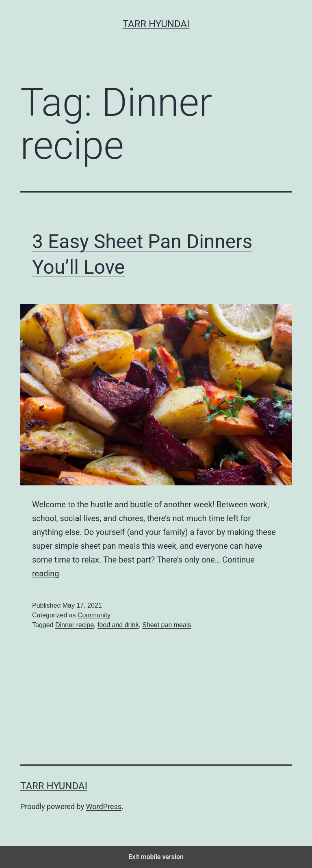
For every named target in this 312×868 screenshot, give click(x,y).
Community (94, 615)
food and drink (118, 625)
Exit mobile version (156, 857)
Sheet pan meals (167, 625)
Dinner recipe (75, 625)
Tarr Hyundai (156, 24)
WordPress (104, 806)
